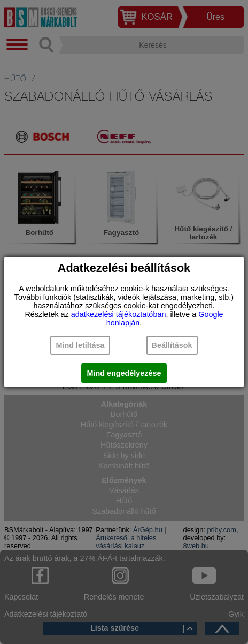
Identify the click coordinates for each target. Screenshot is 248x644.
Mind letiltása (80, 345)
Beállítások (172, 345)
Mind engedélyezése (124, 373)
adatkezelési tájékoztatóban (119, 314)
